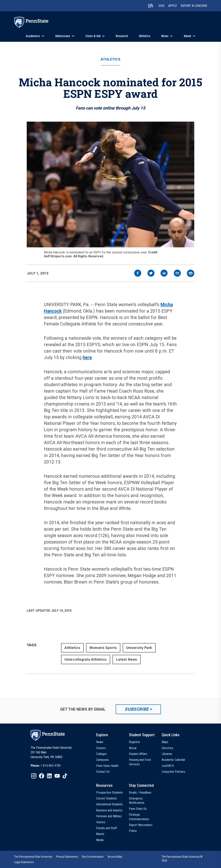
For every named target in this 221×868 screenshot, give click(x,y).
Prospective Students (110, 793)
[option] (46, 766)
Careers (101, 748)
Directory (167, 748)
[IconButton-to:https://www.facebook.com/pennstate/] (42, 776)
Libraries (167, 754)
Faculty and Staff (107, 828)
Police (133, 831)
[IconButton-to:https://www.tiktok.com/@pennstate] (65, 776)
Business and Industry (109, 810)
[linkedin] (164, 274)
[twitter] (151, 274)
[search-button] (151, 6)
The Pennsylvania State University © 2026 (182, 859)
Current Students (107, 798)
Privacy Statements (67, 857)
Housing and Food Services (140, 762)
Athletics (145, 36)
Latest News (127, 659)
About (187, 36)
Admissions (63, 36)
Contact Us (103, 772)
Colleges (101, 754)
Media (100, 840)
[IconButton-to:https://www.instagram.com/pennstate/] (34, 776)
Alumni (100, 834)
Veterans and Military (109, 816)
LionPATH (168, 766)
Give (162, 6)
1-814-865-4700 (51, 766)
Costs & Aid (93, 36)
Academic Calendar (174, 760)
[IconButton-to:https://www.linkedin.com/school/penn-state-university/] (49, 776)
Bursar (133, 748)
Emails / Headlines (140, 793)
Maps (165, 742)
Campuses (103, 760)
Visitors (101, 822)
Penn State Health (107, 766)
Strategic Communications (139, 817)
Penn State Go (138, 809)
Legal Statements (24, 862)
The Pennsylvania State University (33, 857)
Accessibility (115, 857)
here (87, 358)
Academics (33, 36)
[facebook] (138, 274)
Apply (173, 6)
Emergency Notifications (137, 801)
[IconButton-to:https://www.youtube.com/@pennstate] (57, 776)
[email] (177, 274)
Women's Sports (103, 648)
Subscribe (137, 709)
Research (122, 36)
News (165, 36)
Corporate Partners (174, 772)
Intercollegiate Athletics (86, 659)
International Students (109, 804)
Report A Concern (194, 6)
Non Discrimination (93, 857)
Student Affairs (138, 754)
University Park (139, 648)
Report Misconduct (141, 825)
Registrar (134, 742)
